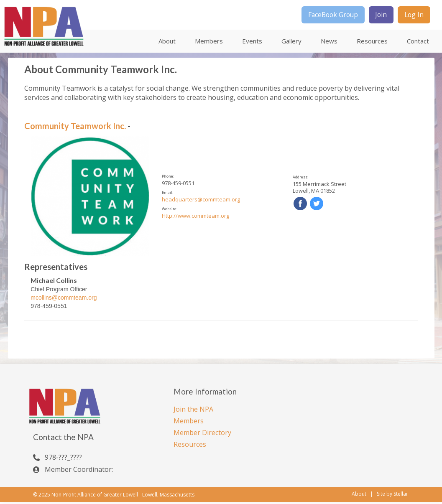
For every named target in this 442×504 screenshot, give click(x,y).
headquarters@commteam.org (201, 201)
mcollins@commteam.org (64, 299)
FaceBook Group (326, 16)
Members (209, 43)
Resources (372, 43)
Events (252, 43)
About (167, 43)
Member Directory (202, 434)
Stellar (401, 496)
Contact (418, 43)
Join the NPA (193, 411)
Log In (413, 16)
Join (377, 16)
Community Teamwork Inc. (75, 128)
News (329, 43)
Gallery (291, 43)
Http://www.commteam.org (195, 218)
